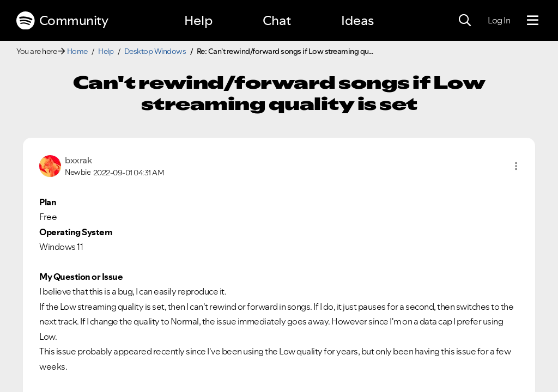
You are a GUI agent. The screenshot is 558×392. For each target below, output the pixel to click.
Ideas (357, 20)
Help (198, 20)
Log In (499, 20)
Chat (277, 20)
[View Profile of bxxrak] (78, 160)
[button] (516, 166)
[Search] (465, 21)
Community (62, 21)
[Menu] (533, 21)
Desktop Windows (155, 51)
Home (77, 51)
